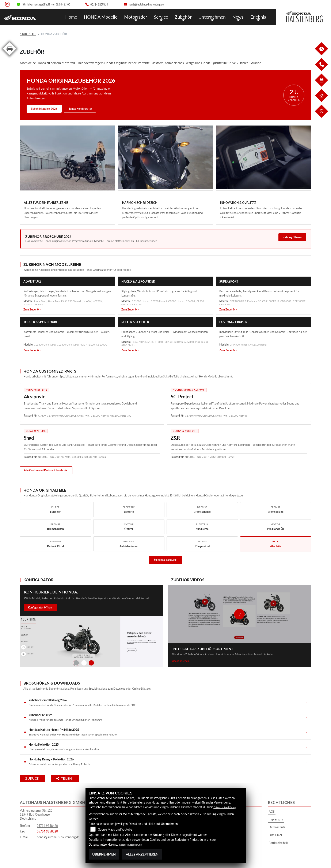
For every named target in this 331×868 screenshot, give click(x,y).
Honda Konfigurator (80, 109)
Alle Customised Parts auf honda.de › (46, 470)
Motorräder (145, 16)
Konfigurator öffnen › (41, 607)
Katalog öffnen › (292, 237)
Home (85, 16)
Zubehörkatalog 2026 (44, 109)
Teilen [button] (74, 778)
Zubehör (189, 16)
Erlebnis (259, 16)
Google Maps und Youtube (115, 829)
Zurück (37, 778)
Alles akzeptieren (142, 854)
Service (168, 16)
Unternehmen (216, 16)
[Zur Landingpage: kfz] (9, 56)
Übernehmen (104, 854)
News (240, 16)
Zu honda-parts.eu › (165, 560)
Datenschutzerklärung (228, 807)
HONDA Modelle (112, 16)
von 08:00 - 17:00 (61, 5)
